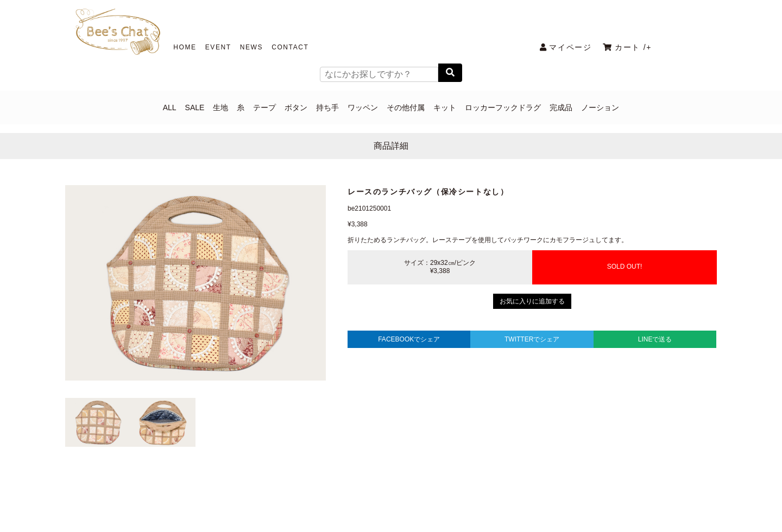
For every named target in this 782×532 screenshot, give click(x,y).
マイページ (566, 47)
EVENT (218, 47)
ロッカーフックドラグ (503, 107)
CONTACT (290, 47)
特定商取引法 (474, 498)
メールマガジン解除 (548, 498)
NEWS (251, 47)
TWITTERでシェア (532, 339)
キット (445, 107)
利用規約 (417, 498)
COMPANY (362, 498)
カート (627, 47)
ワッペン (363, 107)
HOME (185, 47)
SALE (195, 107)
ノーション (600, 107)
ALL (170, 107)
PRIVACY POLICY (233, 498)
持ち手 (327, 107)
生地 (220, 107)
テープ (264, 107)
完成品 (561, 107)
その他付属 (406, 107)
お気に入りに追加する (532, 301)
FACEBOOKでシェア (409, 339)
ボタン (296, 107)
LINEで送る (655, 339)
